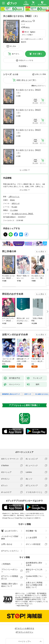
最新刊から (42, 86)
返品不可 (24, 42)
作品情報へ (23, 66)
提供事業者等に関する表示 (34, 562)
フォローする (34, 21)
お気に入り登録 (40, 74)
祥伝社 (12, 200)
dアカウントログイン (10, 549)
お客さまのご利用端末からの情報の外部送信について (34, 583)
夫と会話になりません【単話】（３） (29, 131)
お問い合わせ (7, 542)
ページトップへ (25, 639)
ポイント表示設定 (33, 542)
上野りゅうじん (26, 21)
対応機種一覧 (31, 529)
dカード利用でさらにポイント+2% (31, 39)
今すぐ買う (37, 54)
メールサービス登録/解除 (10, 535)
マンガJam (14, 210)
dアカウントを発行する (25, 626)
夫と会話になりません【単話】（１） (29, 91)
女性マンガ (16, 203)
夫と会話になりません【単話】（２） (29, 111)
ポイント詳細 (27, 35)
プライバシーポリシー (10, 569)
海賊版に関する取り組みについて (10, 583)
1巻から (34, 86)
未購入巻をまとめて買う (26, 80)
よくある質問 (31, 535)
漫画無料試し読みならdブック (11, 392)
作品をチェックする (26, 60)
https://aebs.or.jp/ (23, 604)
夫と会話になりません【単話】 (23, 214)
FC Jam (14, 207)
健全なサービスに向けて (34, 569)
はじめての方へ (9, 529)
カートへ (15, 54)
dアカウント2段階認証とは (10, 575)
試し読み (13, 46)
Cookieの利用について (34, 575)
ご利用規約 (6, 562)
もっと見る (40, 252)
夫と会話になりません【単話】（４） (29, 152)
